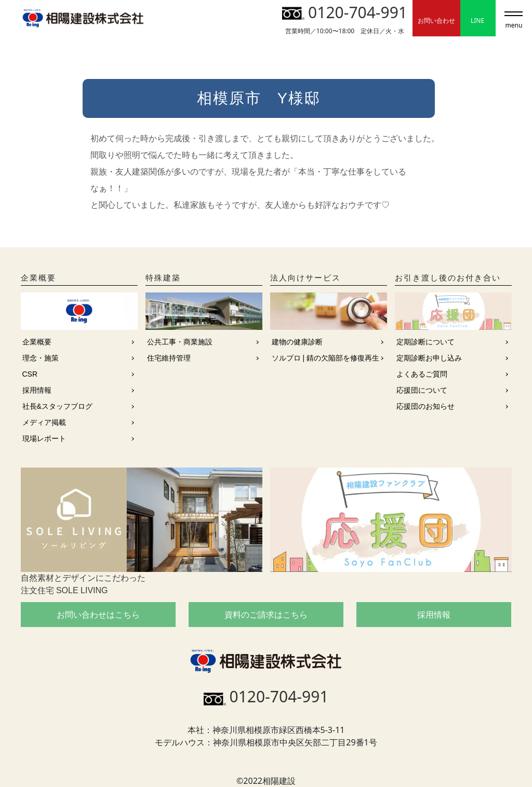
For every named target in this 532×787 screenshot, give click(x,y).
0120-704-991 (345, 12)
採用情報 (37, 390)
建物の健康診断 (297, 342)
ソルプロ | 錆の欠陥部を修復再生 (325, 358)
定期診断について (425, 342)
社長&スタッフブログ (57, 406)
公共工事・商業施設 (180, 342)
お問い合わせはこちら (98, 615)
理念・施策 (41, 358)
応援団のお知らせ (425, 406)
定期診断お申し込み (429, 358)
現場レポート (44, 438)
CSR (30, 374)
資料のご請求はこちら (266, 615)
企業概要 (37, 342)
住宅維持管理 (169, 358)
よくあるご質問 (422, 374)
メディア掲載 (44, 422)
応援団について (422, 390)
